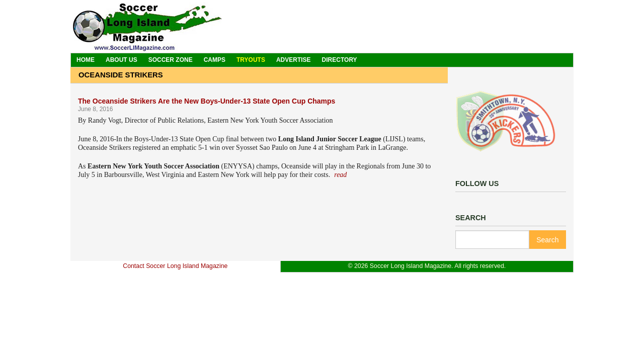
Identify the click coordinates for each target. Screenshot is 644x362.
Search (547, 240)
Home (86, 60)
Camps (215, 60)
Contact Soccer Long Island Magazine (175, 266)
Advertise (294, 60)
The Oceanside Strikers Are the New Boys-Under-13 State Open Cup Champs (207, 101)
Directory (340, 60)
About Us (122, 60)
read (340, 175)
